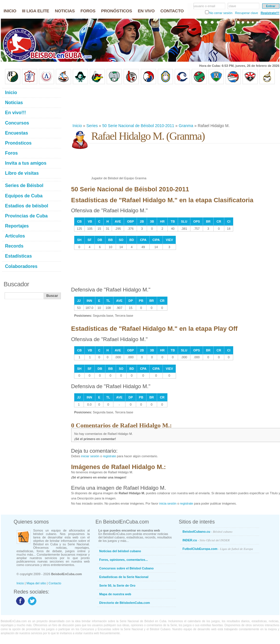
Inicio (77, 126)
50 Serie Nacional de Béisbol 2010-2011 (138, 126)
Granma (186, 126)
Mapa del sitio (36, 583)
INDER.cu (206, 540)
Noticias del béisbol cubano (120, 551)
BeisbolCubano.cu (208, 532)
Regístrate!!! (270, 13)
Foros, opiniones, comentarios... (124, 560)
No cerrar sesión (221, 13)
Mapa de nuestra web (115, 594)
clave (233, 6)
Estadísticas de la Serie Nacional (124, 577)
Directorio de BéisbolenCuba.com (125, 603)
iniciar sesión (90, 456)
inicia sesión (168, 503)
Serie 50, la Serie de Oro (117, 585)
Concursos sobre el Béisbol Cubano (127, 568)
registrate (109, 456)
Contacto (55, 583)
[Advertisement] (96, 104)
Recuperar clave (246, 13)
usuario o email (205, 6)
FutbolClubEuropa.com (218, 549)
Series (92, 126)
